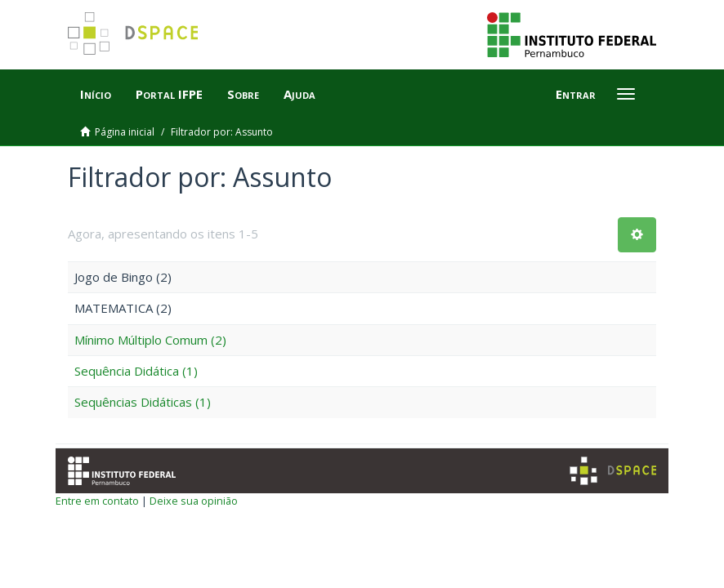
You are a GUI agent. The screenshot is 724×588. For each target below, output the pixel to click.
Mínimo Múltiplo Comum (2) (150, 340)
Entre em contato (97, 501)
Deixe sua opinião (194, 501)
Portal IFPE (169, 94)
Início (96, 94)
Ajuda (299, 94)
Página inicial (125, 132)
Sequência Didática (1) (136, 371)
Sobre (243, 94)
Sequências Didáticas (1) (143, 402)
